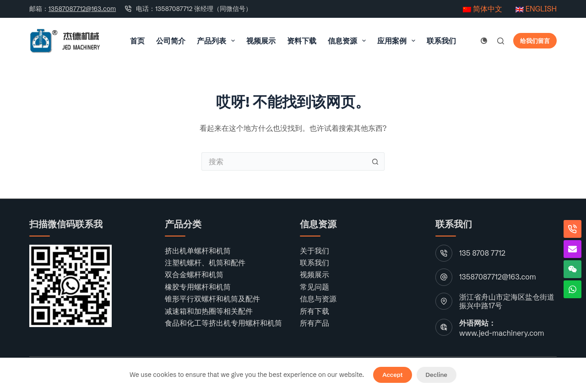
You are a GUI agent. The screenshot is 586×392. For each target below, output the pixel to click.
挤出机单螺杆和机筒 (198, 251)
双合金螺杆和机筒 (194, 274)
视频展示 (261, 41)
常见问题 (315, 287)
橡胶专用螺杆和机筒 (198, 287)
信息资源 (349, 41)
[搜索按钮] (375, 161)
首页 (137, 41)
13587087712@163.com (82, 9)
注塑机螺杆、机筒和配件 (205, 263)
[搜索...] (284, 161)
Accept (392, 375)
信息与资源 (318, 299)
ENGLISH (536, 9)
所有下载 (315, 311)
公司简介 (171, 41)
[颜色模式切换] (484, 41)
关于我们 (315, 251)
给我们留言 (535, 41)
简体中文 (483, 9)
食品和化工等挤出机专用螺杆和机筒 (223, 323)
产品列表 (218, 41)
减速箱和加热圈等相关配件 (209, 311)
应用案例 (398, 41)
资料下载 (302, 41)
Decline (437, 375)
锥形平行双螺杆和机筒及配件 (212, 299)
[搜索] (501, 41)
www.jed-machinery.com (502, 333)
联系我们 (441, 41)
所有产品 (315, 323)
